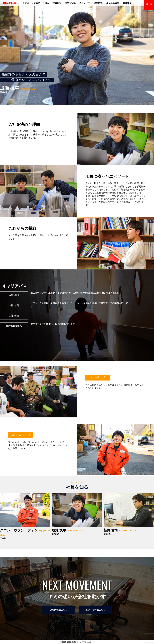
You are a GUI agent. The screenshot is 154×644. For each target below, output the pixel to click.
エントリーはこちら (95, 610)
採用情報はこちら (59, 610)
